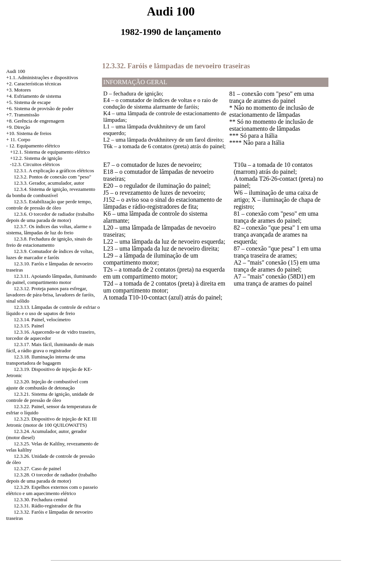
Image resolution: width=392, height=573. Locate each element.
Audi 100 (16, 71)
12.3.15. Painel (29, 326)
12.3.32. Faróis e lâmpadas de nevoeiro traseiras (176, 66)
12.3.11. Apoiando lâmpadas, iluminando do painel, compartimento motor (51, 279)
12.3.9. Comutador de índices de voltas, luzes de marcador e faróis (50, 254)
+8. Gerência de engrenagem (35, 121)
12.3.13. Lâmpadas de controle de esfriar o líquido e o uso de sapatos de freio (53, 310)
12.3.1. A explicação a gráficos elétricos (54, 171)
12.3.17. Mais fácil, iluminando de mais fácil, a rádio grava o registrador (50, 347)
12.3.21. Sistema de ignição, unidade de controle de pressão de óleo (50, 397)
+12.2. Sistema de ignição (36, 158)
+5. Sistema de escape (28, 102)
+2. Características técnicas (34, 84)
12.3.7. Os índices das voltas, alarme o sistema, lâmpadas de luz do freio (49, 229)
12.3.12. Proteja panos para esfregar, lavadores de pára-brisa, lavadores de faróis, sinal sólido (50, 295)
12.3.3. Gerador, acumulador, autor (49, 183)
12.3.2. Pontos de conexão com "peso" (52, 177)
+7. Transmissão (23, 115)
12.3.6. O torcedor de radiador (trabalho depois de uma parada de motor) (50, 217)
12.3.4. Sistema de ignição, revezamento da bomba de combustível (51, 192)
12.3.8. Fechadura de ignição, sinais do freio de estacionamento (49, 242)
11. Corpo (21, 139)
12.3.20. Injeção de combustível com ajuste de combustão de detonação (47, 385)
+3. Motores (19, 90)
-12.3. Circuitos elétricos (35, 164)
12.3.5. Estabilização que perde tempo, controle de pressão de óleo (49, 205)
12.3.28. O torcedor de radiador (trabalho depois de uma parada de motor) (51, 478)
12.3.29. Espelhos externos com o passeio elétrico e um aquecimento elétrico (52, 490)
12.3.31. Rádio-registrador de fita (47, 506)
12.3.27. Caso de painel (37, 468)
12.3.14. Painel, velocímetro (42, 319)
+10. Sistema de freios (29, 133)
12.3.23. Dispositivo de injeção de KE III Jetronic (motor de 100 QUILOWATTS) (52, 422)
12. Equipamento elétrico (35, 146)
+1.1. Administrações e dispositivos (42, 77)
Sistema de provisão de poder (44, 108)
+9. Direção (18, 127)
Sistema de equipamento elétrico (57, 152)
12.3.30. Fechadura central (40, 499)
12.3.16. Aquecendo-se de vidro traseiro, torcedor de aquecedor (51, 335)
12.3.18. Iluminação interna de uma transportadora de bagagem (46, 360)
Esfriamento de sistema (37, 96)
